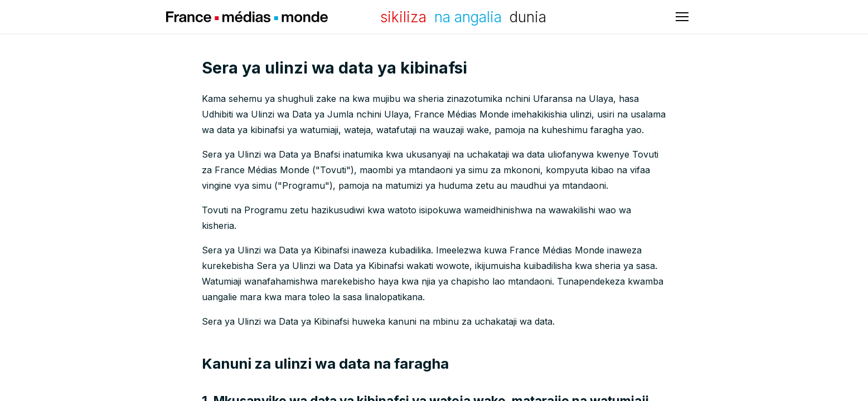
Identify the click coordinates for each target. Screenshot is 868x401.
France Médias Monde (247, 17)
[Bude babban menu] (682, 17)
